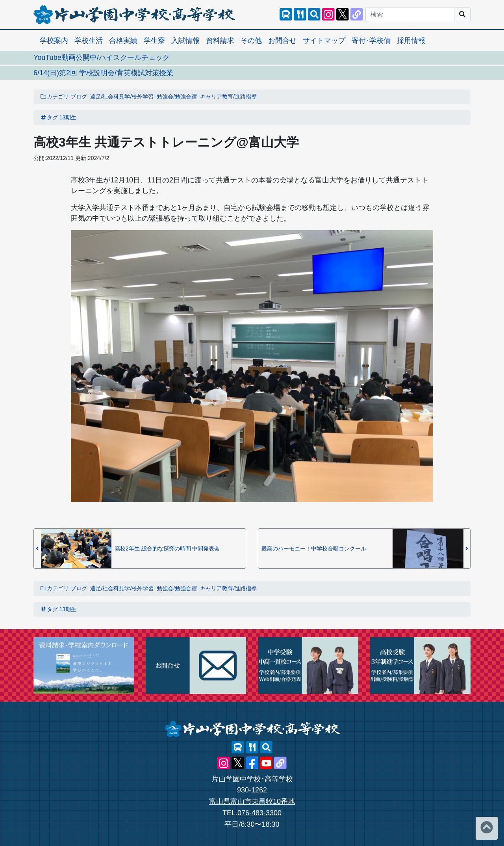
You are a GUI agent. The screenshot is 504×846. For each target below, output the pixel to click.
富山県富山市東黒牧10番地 (252, 801)
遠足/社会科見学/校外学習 (122, 97)
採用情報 (411, 41)
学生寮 (154, 41)
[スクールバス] (286, 15)
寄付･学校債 (371, 41)
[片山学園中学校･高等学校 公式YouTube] (266, 763)
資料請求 (220, 41)
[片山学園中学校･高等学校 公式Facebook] (252, 763)
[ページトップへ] (487, 828)
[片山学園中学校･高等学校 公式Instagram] (328, 15)
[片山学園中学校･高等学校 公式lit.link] (357, 15)
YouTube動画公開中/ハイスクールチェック (102, 58)
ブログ (79, 97)
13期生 (68, 117)
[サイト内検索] (314, 15)
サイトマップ (324, 41)
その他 (251, 41)
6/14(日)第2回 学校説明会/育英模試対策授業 (103, 73)
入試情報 (185, 41)
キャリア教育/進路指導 (228, 97)
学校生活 (89, 41)
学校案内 (54, 41)
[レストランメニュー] (300, 15)
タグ (49, 117)
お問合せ (282, 41)
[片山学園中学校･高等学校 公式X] (343, 15)
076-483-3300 (259, 813)
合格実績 (123, 41)
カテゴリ (54, 97)
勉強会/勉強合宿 (177, 97)
